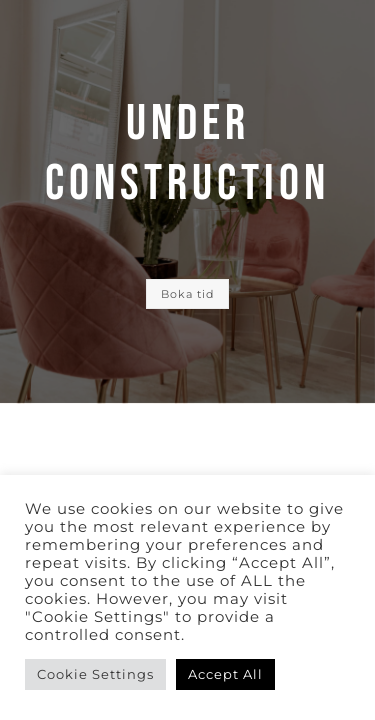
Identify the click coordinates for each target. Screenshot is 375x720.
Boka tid (187, 294)
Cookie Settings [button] (95, 674)
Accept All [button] (225, 674)
